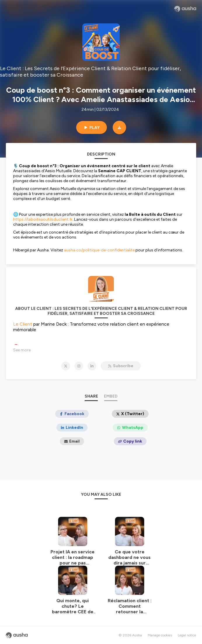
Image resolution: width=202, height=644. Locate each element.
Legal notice (187, 635)
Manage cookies (160, 635)
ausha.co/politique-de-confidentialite (99, 250)
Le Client (23, 324)
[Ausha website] (185, 9)
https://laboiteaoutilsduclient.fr (43, 219)
